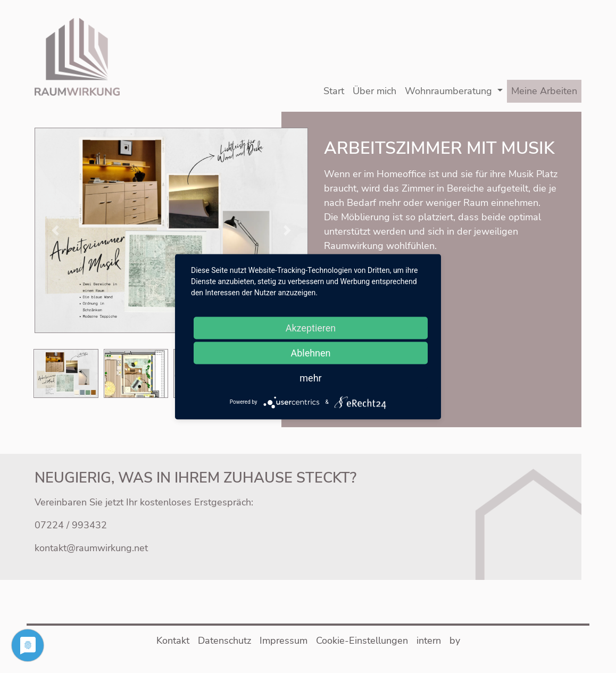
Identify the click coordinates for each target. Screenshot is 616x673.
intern (429, 641)
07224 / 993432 (71, 525)
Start (334, 91)
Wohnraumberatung (448, 91)
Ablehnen (310, 352)
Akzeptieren (311, 327)
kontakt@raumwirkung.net (91, 548)
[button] (171, 229)
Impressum (284, 641)
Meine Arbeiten (544, 91)
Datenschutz (224, 641)
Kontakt (173, 641)
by (455, 641)
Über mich (374, 91)
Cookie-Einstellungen (362, 641)
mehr (310, 377)
